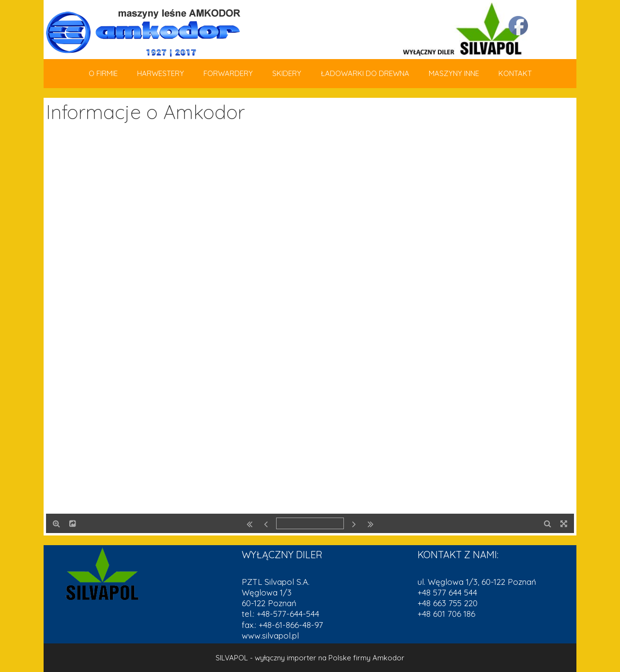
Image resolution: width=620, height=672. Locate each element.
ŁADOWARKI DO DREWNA (365, 73)
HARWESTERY (161, 73)
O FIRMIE (103, 73)
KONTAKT (515, 73)
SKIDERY (287, 73)
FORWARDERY (228, 73)
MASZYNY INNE (454, 73)
